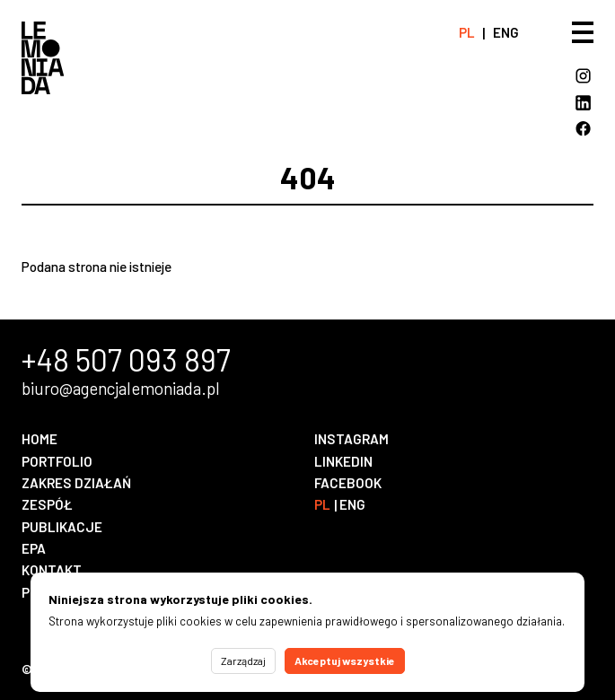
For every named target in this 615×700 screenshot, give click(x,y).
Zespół (47, 504)
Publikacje (62, 527)
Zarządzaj (243, 661)
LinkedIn (343, 461)
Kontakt (52, 570)
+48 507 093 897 (126, 359)
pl (467, 32)
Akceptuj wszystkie (345, 661)
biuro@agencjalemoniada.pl (121, 389)
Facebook (348, 483)
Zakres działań (76, 483)
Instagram (351, 439)
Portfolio (57, 461)
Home (40, 439)
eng (506, 32)
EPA (34, 548)
